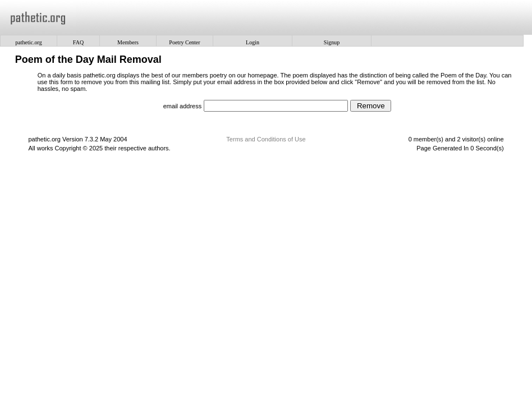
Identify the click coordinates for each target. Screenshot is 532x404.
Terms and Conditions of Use (266, 139)
